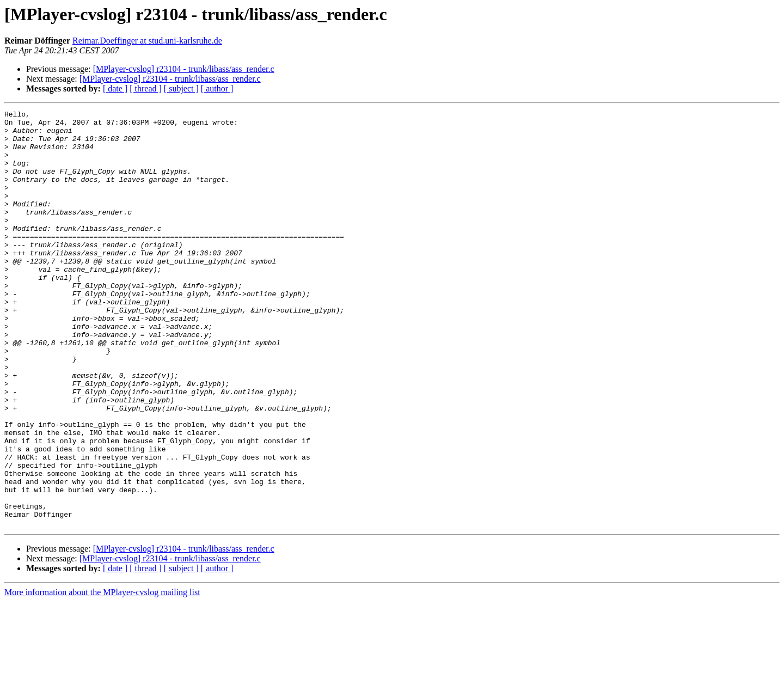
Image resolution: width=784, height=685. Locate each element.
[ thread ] (146, 88)
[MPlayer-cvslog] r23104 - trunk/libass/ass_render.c (184, 69)
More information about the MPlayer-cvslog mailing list (102, 675)
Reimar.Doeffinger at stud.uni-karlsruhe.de (147, 41)
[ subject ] (181, 88)
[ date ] (115, 88)
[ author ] (217, 88)
